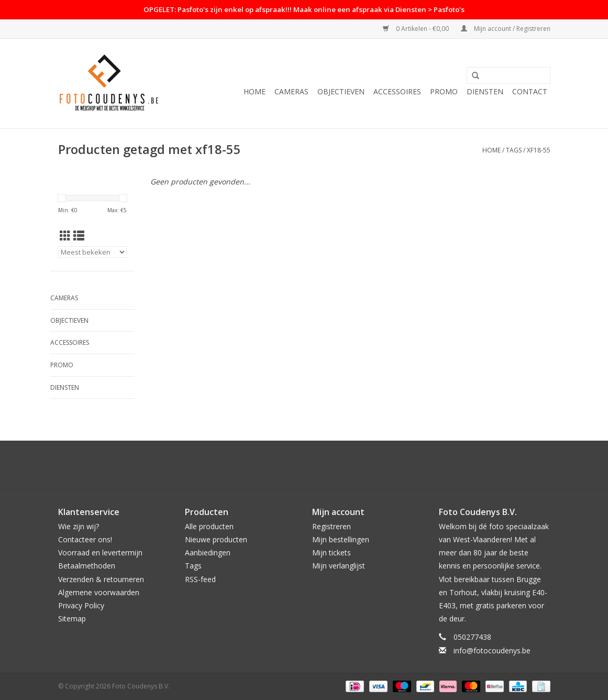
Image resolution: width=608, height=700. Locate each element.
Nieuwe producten (216, 539)
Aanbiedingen (208, 553)
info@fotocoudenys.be (492, 650)
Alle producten (209, 526)
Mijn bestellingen (341, 539)
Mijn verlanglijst (339, 566)
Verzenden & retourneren (101, 579)
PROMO (444, 91)
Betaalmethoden (87, 566)
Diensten (485, 91)
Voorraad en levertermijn (100, 553)
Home (255, 91)
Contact (530, 91)
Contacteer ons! (85, 539)
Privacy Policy (81, 605)
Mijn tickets (331, 553)
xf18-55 (539, 150)
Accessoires (397, 91)
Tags (514, 150)
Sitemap (72, 619)
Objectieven (341, 91)
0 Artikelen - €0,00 (417, 29)
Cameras (291, 91)
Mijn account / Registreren (506, 29)
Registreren (331, 526)
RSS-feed (200, 579)
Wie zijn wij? (79, 526)
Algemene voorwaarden (99, 592)
